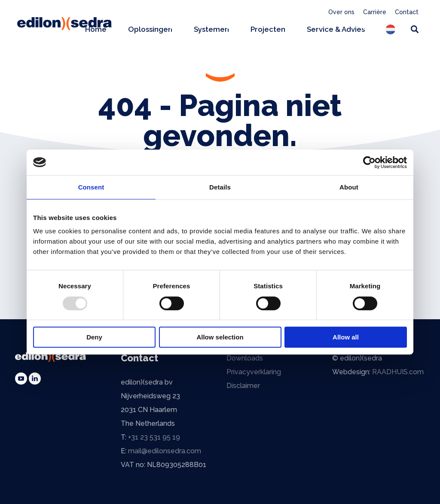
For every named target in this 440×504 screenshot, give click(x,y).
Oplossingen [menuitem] (150, 29)
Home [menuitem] (96, 29)
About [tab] (349, 187)
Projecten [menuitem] (268, 29)
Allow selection (220, 337)
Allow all (346, 337)
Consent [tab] (91, 187)
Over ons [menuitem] (341, 12)
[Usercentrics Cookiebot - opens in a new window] (369, 162)
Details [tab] (220, 187)
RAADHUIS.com (398, 372)
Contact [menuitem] (407, 12)
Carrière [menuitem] (375, 12)
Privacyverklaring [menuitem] (254, 372)
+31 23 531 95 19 (154, 437)
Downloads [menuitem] (245, 358)
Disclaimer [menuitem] (243, 386)
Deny (94, 337)
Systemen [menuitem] (211, 29)
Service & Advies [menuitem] (336, 29)
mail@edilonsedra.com (165, 451)
